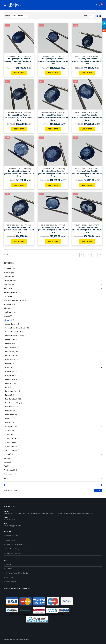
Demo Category (9, 273)
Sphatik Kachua (11, 438)
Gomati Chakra (10, 356)
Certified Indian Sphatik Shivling (16, 328)
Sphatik (8, 435)
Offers (6, 308)
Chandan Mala (10, 340)
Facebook (104, 20)
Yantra (8, 454)
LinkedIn (104, 27)
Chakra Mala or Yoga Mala (14, 336)
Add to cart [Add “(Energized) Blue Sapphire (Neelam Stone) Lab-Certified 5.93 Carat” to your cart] (87, 241)
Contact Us (9, 569)
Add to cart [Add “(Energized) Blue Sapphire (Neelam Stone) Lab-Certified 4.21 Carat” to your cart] (19, 73)
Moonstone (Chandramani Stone (15, 300)
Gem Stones (11, 56)
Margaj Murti (10, 371)
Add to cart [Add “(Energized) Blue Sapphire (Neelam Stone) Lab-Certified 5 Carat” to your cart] (19, 129)
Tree (5, 466)
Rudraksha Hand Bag (12, 403)
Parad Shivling (8, 312)
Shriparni (8, 431)
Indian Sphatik (10, 360)
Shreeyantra (9, 427)
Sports (6, 458)
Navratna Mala (10, 379)
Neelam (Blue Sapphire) (23, 56)
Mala (7, 367)
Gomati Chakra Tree (10, 292)
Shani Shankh (10, 415)
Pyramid (8, 395)
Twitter (104, 23)
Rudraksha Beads (11, 399)
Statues (6, 462)
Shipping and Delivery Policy (15, 544)
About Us (9, 564)
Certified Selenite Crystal (14, 332)
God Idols (7, 289)
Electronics (8, 277)
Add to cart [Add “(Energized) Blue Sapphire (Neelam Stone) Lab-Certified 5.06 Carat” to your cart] (87, 129)
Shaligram (9, 411)
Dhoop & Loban (10, 344)
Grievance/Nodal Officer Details (17, 573)
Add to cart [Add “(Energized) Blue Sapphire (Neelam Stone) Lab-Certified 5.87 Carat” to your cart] (53, 241)
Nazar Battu (9, 383)
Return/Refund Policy (13, 553)
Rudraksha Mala (11, 407)
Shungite (7, 316)
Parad (7, 387)
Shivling (8, 423)
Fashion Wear (8, 281)
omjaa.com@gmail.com (12, 526)
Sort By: (7, 16)
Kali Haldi (7, 296)
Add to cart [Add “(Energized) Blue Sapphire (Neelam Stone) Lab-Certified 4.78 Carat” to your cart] (87, 73)
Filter (98, 490)
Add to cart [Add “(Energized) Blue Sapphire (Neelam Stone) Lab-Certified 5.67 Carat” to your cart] (87, 185)
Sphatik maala (10, 442)
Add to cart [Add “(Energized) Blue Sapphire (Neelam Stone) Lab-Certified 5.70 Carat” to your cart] (19, 241)
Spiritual (6, 320)
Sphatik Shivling (11, 446)
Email (104, 31)
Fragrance (7, 285)
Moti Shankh (9, 375)
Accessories (8, 269)
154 (95, 255)
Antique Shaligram (12, 324)
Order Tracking (11, 582)
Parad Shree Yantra (12, 391)
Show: (85, 16)
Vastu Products (11, 450)
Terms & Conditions (12, 536)
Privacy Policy (10, 540)
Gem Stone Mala (11, 348)
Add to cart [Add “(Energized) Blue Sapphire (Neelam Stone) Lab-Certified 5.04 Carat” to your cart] (53, 129)
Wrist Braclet (8, 474)
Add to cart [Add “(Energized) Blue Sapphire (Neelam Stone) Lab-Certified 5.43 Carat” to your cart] (19, 185)
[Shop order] (20, 16)
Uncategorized (9, 470)
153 (89, 255)
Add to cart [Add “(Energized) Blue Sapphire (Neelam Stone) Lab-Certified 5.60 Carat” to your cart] (53, 185)
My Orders (9, 577)
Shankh (8, 419)
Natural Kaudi (8, 304)
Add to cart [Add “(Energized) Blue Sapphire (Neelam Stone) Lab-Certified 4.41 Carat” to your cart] (53, 73)
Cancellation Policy (12, 549)
